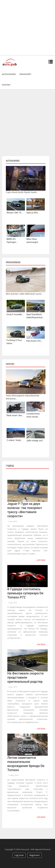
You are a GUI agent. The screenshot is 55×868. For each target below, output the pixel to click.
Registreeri (35, 855)
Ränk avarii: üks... (15, 415)
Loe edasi (41, 560)
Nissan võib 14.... (15, 213)
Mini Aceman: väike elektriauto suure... (24, 294)
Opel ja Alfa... (33, 213)
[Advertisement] (27, 28)
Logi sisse (19, 855)
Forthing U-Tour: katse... (14, 342)
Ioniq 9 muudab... (15, 314)
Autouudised (9, 74)
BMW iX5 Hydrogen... (12, 241)
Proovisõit (25, 74)
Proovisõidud (13, 262)
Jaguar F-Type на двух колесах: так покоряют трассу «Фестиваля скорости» (25, 510)
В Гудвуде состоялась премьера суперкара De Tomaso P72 (25, 593)
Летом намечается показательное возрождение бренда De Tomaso (26, 764)
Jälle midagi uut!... (35, 441)
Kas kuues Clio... (34, 341)
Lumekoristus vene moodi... (33, 415)
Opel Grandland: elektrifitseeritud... (35, 316)
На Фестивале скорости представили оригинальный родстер (25, 677)
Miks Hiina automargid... (33, 241)
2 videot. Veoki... (15, 440)
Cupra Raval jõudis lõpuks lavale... (22, 192)
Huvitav (6, 85)
